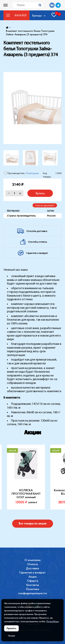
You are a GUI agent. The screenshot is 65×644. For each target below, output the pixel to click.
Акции (32, 577)
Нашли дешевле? (45, 205)
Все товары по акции (33, 523)
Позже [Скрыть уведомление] (12, 636)
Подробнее (53, 621)
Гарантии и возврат (32, 572)
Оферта (33, 581)
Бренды (37, 15)
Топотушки (32, 173)
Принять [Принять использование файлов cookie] (11, 628)
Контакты (33, 585)
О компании (32, 560)
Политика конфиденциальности (33, 591)
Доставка (32, 568)
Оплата (32, 564)
